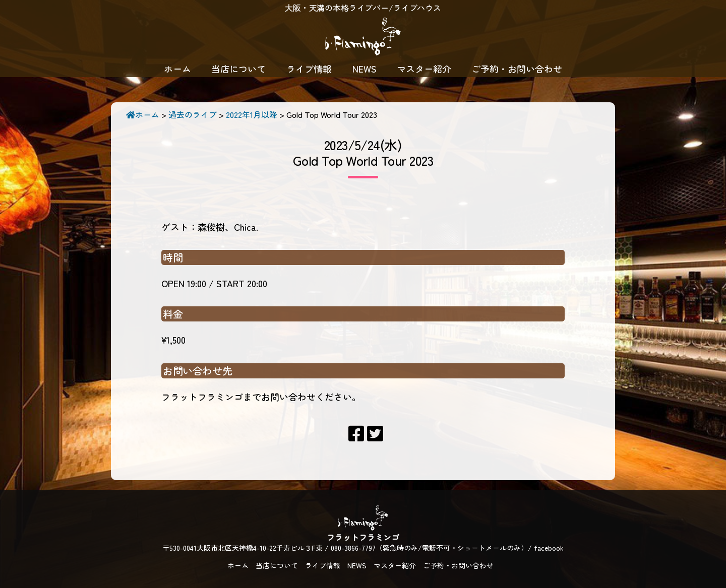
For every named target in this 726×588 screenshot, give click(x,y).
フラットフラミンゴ (363, 38)
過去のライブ (193, 114)
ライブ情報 (309, 69)
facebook (549, 548)
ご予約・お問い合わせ (517, 69)
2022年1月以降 (252, 114)
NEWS (365, 69)
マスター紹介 (424, 69)
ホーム (177, 69)
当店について (238, 69)
